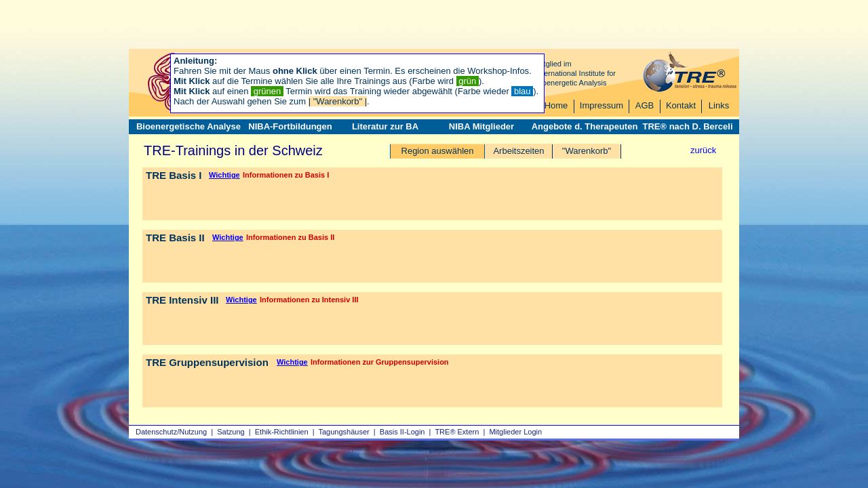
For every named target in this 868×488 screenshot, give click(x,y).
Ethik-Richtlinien (282, 432)
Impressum (601, 105)
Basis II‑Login (402, 432)
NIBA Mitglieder (481, 126)
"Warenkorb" (587, 151)
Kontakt (681, 105)
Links (719, 105)
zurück (703, 150)
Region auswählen (438, 151)
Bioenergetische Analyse (189, 126)
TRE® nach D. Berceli (687, 126)
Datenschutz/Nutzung (171, 432)
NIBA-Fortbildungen (290, 126)
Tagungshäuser (344, 432)
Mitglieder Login (515, 432)
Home (556, 105)
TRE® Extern (457, 432)
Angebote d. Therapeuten (585, 126)
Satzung (231, 432)
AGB (645, 105)
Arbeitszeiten (518, 151)
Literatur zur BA (385, 126)
